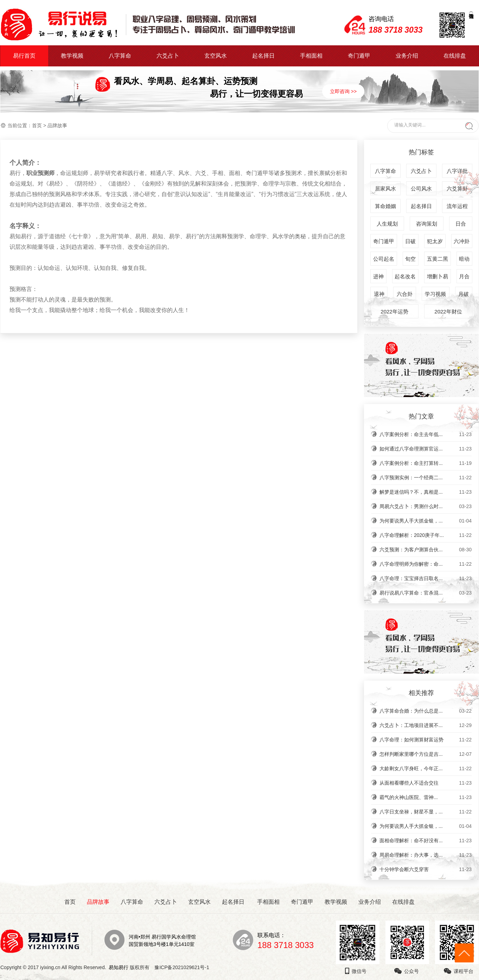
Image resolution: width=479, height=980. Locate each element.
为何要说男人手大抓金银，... (426, 521)
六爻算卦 (457, 189)
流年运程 (457, 206)
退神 (379, 294)
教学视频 (72, 56)
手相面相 (311, 56)
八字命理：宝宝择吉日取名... (426, 578)
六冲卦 (462, 241)
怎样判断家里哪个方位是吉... (426, 754)
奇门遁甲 (359, 56)
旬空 (410, 259)
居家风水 (385, 189)
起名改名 (405, 276)
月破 (464, 294)
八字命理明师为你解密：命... (426, 564)
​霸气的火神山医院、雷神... (426, 797)
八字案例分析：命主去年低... (426, 434)
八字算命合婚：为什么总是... (426, 711)
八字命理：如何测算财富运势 (426, 740)
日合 (461, 224)
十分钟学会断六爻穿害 (426, 869)
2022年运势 (394, 311)
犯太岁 (435, 241)
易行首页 (24, 56)
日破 (410, 241)
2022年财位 (448, 311)
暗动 (464, 259)
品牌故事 (98, 902)
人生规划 (387, 224)
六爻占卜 (168, 56)
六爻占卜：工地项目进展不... (426, 725)
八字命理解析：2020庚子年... (426, 535)
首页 (37, 125)
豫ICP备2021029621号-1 (184, 967)
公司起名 (384, 259)
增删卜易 (438, 276)
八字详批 (457, 171)
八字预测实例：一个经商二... (426, 478)
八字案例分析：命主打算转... (426, 463)
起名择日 (263, 56)
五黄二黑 (438, 259)
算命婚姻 (385, 206)
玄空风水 (216, 56)
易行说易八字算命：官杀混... (426, 593)
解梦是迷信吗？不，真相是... (426, 492)
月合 (464, 276)
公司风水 (421, 189)
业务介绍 (407, 56)
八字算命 (120, 56)
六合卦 (405, 294)
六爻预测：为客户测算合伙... (426, 550)
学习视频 (435, 294)
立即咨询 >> (343, 91)
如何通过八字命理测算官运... (426, 449)
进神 (378, 276)
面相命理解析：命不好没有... (426, 841)
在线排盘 (455, 56)
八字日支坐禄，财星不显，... (426, 812)
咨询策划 (427, 224)
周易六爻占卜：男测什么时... (426, 506)
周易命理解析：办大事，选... (426, 855)
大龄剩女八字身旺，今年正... (426, 768)
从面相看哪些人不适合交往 (426, 783)
